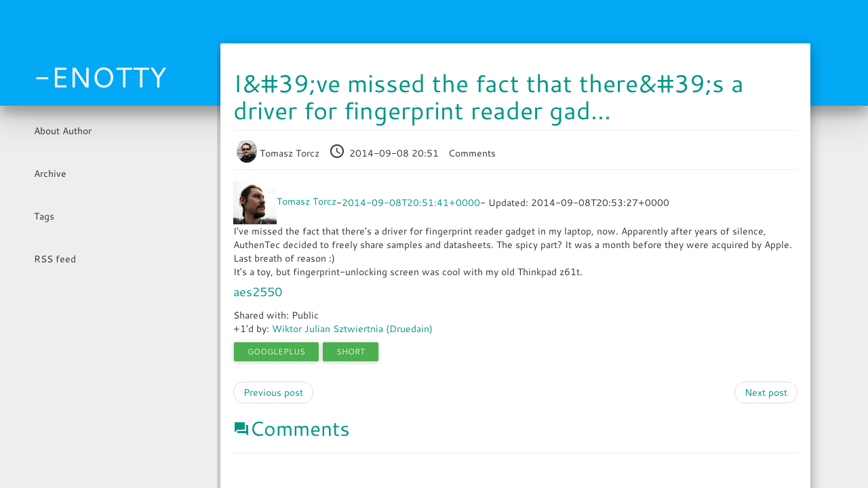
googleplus (276, 351)
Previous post (273, 392)
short (351, 351)
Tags (44, 216)
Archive (50, 174)
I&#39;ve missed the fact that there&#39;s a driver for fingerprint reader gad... (489, 97)
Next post (766, 392)
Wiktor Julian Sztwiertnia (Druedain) (352, 329)
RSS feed (55, 259)
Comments (472, 153)
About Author (63, 131)
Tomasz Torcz (279, 153)
